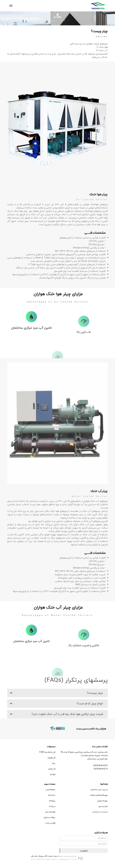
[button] (57, 693)
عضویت (84, 851)
